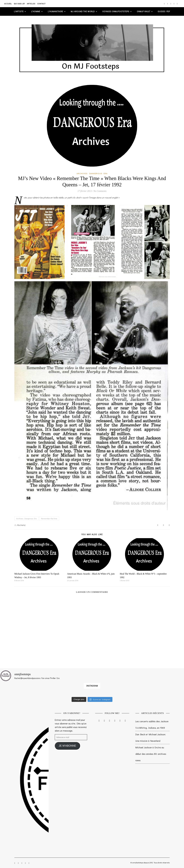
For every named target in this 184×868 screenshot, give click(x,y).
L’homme (36, 11)
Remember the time (49, 518)
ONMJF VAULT (144, 11)
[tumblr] (177, 4)
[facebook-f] (168, 4)
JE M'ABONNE (67, 746)
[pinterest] (174, 4)
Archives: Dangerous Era (92, 173)
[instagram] (165, 4)
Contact (41, 4)
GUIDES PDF (164, 11)
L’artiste (19, 11)
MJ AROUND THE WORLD (83, 11)
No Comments (100, 191)
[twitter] (171, 4)
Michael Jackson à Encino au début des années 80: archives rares (151, 754)
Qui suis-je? (19, 4)
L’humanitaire (55, 11)
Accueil (8, 4)
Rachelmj (21, 525)
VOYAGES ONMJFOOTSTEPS (116, 11)
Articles (31, 4)
